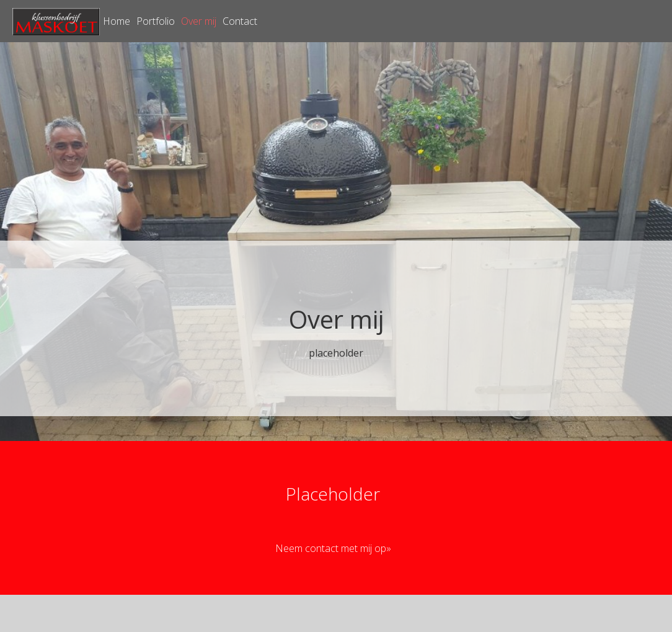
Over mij (199, 21)
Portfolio (156, 21)
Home (117, 21)
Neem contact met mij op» (333, 548)
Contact (240, 21)
